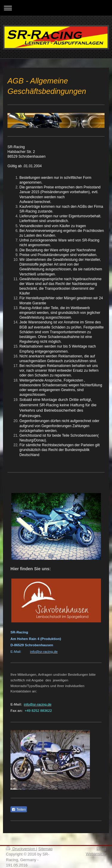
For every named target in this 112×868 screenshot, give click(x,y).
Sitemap (45, 849)
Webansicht (96, 854)
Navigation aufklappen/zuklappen (56, 8)
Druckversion (21, 849)
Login (101, 848)
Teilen (19, 810)
